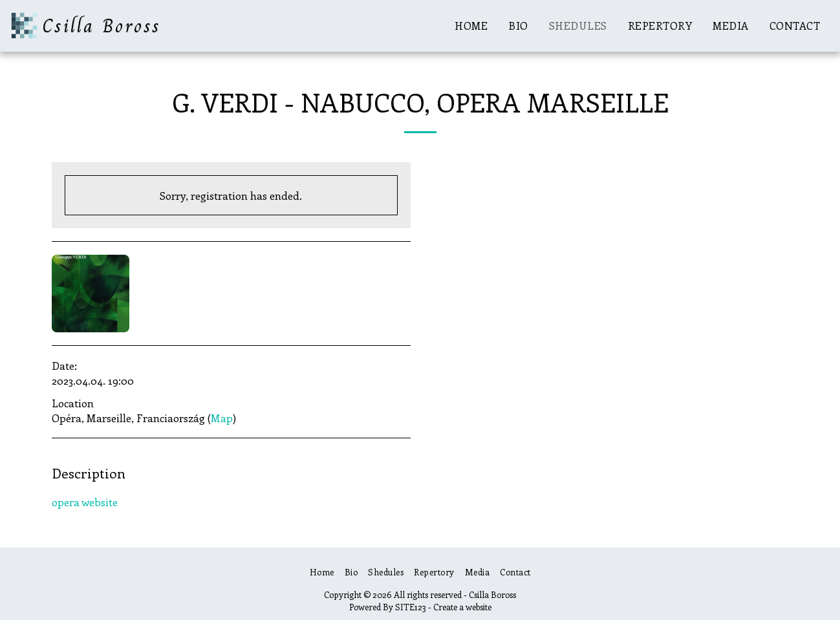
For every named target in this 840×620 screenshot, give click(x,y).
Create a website (462, 607)
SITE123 (411, 607)
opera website (85, 502)
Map (222, 418)
